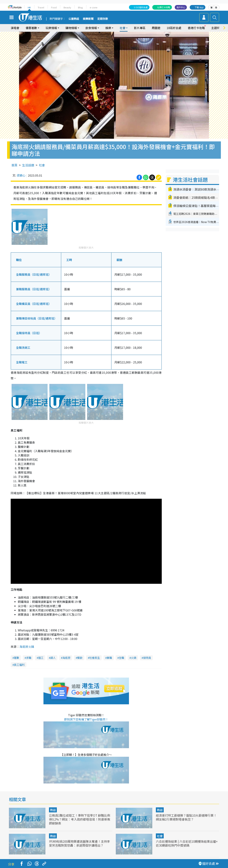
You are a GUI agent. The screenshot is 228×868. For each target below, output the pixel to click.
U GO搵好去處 (141, 7)
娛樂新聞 (88, 19)
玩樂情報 (51, 28)
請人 (53, 658)
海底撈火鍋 (27, 647)
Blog (80, 7)
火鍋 (134, 658)
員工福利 (19, 665)
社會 (123, 28)
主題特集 (217, 28)
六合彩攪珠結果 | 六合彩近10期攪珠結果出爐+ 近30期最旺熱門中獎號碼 (187, 843)
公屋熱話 (74, 19)
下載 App (199, 7)
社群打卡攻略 (164, 7)
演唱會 (15, 28)
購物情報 (71, 28)
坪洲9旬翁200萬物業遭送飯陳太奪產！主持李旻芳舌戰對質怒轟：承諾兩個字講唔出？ (79, 843)
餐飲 (80, 658)
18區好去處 (174, 28)
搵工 (41, 658)
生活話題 (28, 165)
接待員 (147, 658)
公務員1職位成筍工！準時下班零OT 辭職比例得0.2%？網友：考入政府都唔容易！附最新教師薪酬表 (80, 819)
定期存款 (103, 19)
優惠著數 (31, 28)
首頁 (14, 165)
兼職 (109, 658)
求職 (29, 658)
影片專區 (140, 28)
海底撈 (66, 658)
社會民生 (95, 658)
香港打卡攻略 (196, 28)
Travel (41, 7)
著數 (17, 658)
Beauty (67, 7)
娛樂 (108, 28)
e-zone (94, 7)
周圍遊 (156, 28)
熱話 (53, 810)
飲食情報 (91, 28)
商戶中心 (181, 7)
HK (29, 7)
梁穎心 (21, 175)
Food (54, 7)
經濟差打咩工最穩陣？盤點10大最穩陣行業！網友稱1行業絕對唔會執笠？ (186, 817)
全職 (121, 658)
